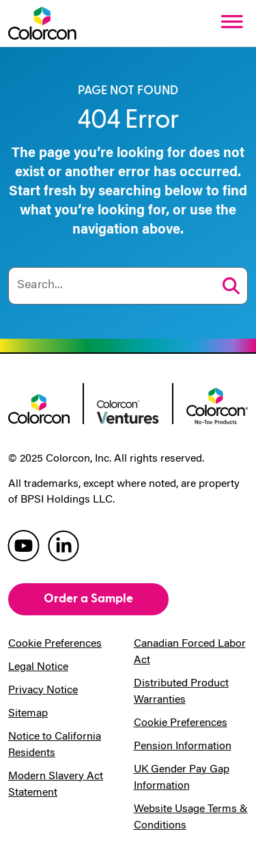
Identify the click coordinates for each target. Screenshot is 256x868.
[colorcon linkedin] (63, 545)
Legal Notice (38, 667)
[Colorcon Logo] (42, 23)
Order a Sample (88, 599)
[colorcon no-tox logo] (217, 404)
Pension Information (183, 746)
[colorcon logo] (39, 408)
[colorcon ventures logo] (128, 411)
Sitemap (28, 714)
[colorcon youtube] (24, 545)
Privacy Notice (43, 690)
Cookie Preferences (55, 644)
